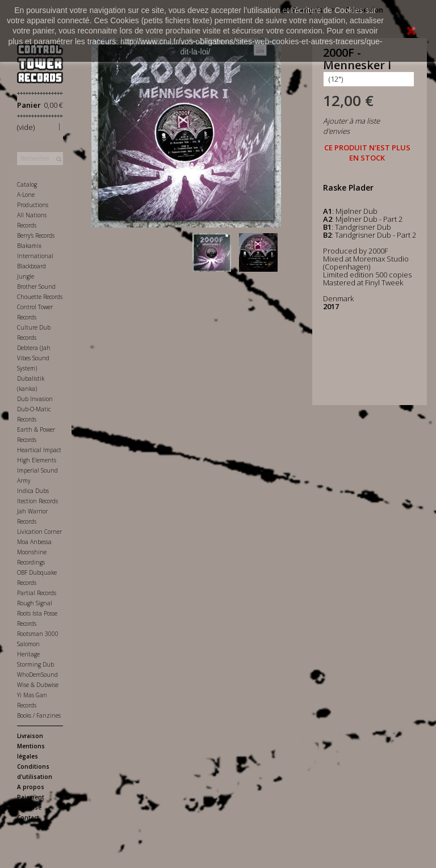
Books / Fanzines (39, 715)
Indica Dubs (33, 491)
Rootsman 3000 (38, 634)
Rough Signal (35, 603)
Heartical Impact (39, 450)
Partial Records (37, 593)
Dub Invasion (35, 399)
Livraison (30, 736)
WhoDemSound (37, 675)
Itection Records (37, 501)
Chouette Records (40, 297)
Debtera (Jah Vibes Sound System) (34, 358)
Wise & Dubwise (38, 685)
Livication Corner (39, 532)
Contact (28, 818)
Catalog (27, 184)
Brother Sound (36, 286)
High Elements (37, 460)
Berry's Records (36, 235)
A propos (31, 787)
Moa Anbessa (34, 542)
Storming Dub (35, 664)
